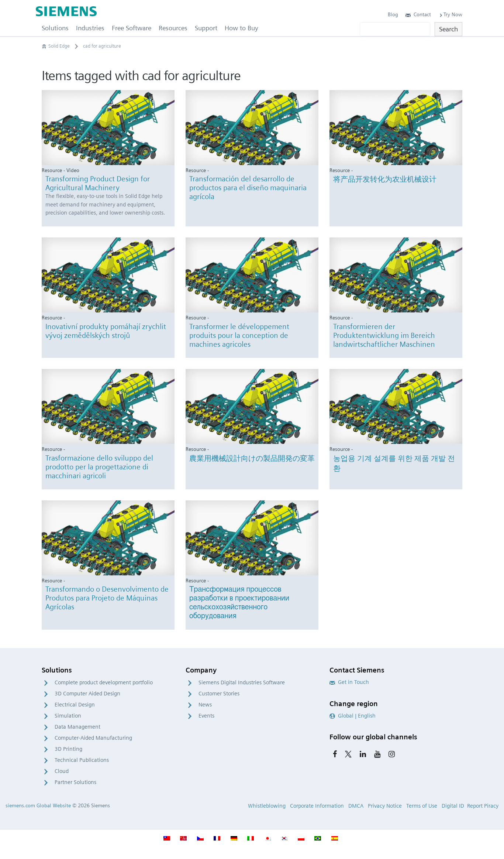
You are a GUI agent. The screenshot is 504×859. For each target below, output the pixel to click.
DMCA (356, 806)
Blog (393, 14)
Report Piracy (483, 806)
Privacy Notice (385, 806)
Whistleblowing (267, 806)
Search (448, 29)
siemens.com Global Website (38, 805)
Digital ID (453, 806)
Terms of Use (422, 806)
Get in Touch (349, 682)
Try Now (450, 14)
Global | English (353, 716)
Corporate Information (317, 806)
